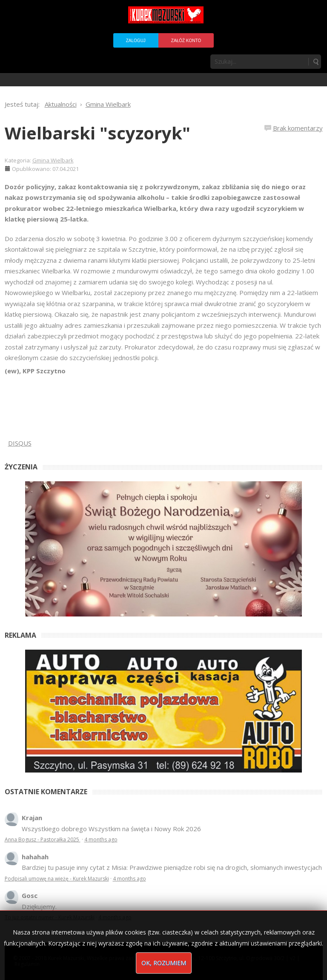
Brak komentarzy (298, 128)
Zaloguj (136, 41)
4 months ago (101, 839)
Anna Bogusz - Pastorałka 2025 (43, 839)
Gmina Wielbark (53, 160)
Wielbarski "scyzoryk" (98, 133)
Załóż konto (186, 41)
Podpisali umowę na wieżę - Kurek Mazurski (57, 879)
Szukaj (316, 62)
